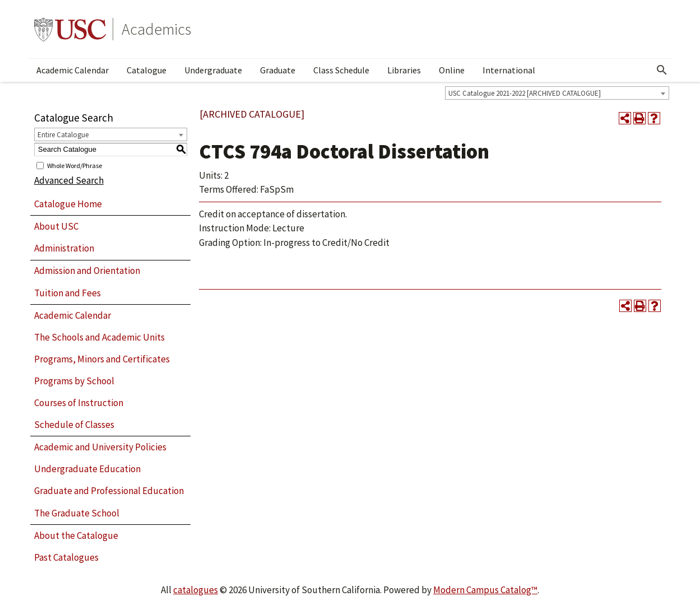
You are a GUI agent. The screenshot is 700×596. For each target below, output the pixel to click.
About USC (56, 226)
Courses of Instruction (79, 403)
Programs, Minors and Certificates (102, 359)
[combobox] (557, 93)
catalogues (196, 590)
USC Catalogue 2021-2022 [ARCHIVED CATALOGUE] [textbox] (525, 93)
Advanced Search (69, 180)
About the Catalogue (76, 536)
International (509, 70)
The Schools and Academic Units (99, 337)
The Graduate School (77, 513)
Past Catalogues (66, 557)
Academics (156, 29)
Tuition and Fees (68, 293)
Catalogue (147, 70)
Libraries (404, 70)
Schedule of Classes (74, 425)
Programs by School (74, 381)
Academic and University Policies (100, 447)
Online (452, 70)
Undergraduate (213, 70)
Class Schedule (341, 70)
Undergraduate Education (87, 469)
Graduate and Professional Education (109, 491)
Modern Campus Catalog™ (485, 590)
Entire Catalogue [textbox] (63, 135)
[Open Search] (662, 70)
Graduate (278, 70)
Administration (64, 248)
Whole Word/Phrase (75, 165)
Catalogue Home (68, 204)
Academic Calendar (73, 70)
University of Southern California (70, 29)
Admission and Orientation (87, 271)
